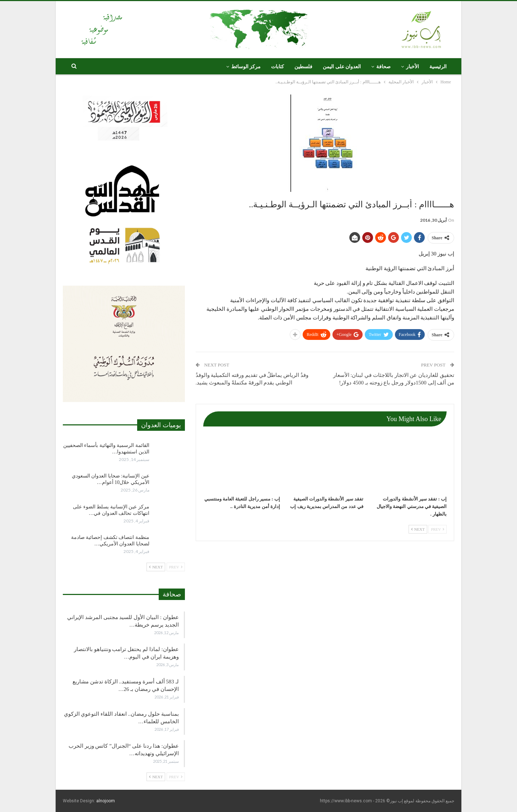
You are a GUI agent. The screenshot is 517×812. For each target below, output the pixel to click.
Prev (437, 529)
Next (418, 529)
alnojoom (106, 801)
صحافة (383, 67)
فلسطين (303, 67)
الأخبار (413, 67)
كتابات (278, 67)
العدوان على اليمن (342, 67)
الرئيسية (438, 67)
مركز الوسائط (246, 67)
